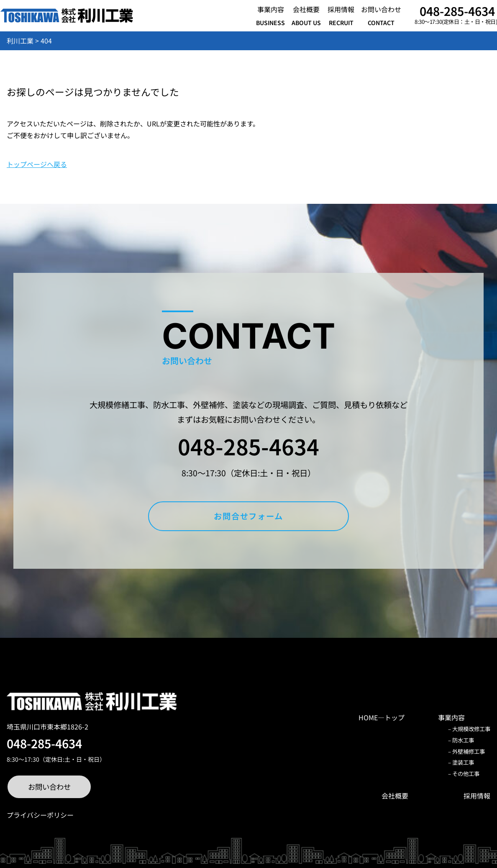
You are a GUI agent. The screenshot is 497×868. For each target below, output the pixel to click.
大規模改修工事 (471, 729)
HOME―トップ (382, 717)
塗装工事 (463, 762)
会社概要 (395, 796)
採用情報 (477, 796)
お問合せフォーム (248, 516)
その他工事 (466, 774)
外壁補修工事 (469, 751)
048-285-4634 (457, 11)
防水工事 (463, 740)
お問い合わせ (49, 787)
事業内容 (451, 717)
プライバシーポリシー (40, 815)
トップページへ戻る (37, 164)
